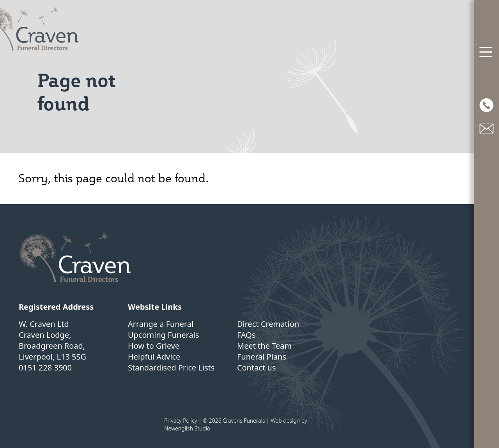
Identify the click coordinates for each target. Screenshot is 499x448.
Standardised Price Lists (171, 368)
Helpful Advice (154, 357)
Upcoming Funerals (164, 335)
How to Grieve (154, 346)
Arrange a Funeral (161, 324)
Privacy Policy (180, 421)
